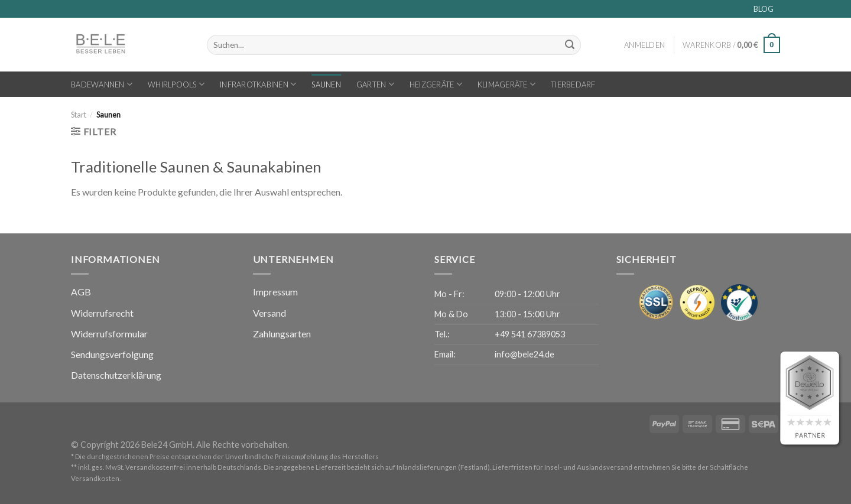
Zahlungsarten (282, 334)
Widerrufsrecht (102, 313)
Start (79, 115)
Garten (375, 84)
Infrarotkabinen (258, 84)
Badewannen (102, 84)
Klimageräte (506, 84)
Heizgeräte (436, 84)
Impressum (275, 292)
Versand (269, 313)
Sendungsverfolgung (112, 354)
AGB (81, 292)
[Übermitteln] (570, 45)
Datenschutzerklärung (116, 375)
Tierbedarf (573, 84)
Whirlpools (176, 84)
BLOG (764, 9)
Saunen (326, 84)
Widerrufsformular (109, 334)
